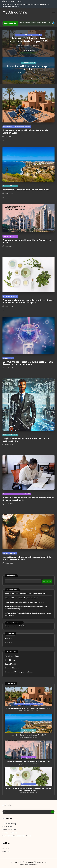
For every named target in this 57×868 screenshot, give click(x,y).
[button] (28, 51)
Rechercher (11, 576)
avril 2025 (8, 638)
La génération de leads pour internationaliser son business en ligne (26, 440)
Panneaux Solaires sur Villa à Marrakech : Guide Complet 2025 (35, 22)
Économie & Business (28, 63)
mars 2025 (8, 642)
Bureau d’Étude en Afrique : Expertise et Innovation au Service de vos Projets (28, 499)
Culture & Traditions (10, 553)
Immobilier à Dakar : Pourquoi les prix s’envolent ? (28, 68)
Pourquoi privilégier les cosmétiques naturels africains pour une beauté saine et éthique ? (28, 301)
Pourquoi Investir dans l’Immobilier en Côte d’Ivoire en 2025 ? (28, 241)
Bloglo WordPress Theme (28, 865)
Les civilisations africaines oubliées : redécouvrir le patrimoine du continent (27, 558)
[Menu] (53, 12)
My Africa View (15, 12)
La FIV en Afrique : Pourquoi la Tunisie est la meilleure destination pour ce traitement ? (28, 363)
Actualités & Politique (10, 236)
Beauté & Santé (9, 358)
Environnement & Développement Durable (28, 35)
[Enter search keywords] (28, 812)
